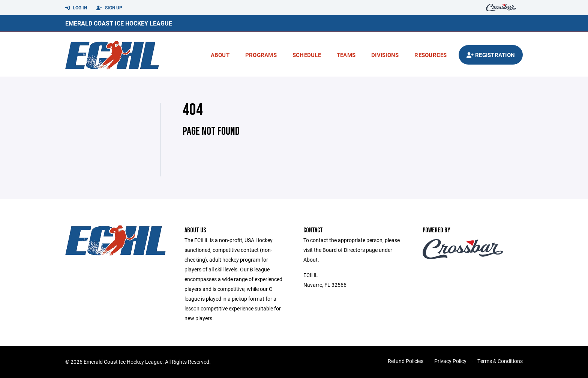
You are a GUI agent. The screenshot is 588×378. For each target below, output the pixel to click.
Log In (76, 8)
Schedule (307, 55)
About (220, 55)
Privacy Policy (450, 361)
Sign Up (109, 8)
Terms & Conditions (500, 361)
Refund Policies (406, 361)
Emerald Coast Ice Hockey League (119, 23)
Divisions (385, 55)
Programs (261, 55)
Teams (346, 55)
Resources (430, 55)
